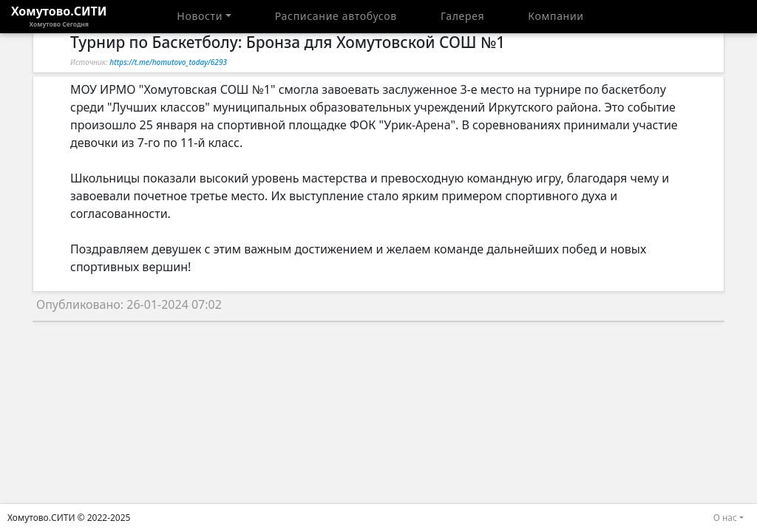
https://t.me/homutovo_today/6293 (168, 62)
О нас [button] (725, 518)
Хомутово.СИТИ (59, 16)
